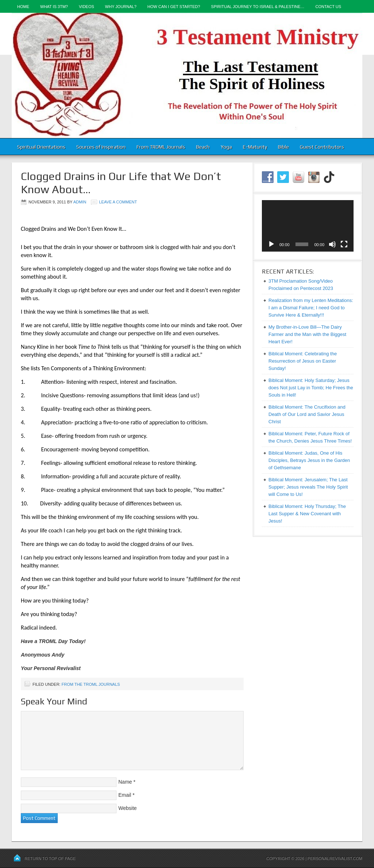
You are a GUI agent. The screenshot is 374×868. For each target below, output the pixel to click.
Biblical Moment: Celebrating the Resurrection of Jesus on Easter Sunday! (303, 361)
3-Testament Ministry (187, 75)
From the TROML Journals (91, 684)
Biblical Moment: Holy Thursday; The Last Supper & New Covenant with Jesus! (307, 514)
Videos (87, 7)
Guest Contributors (322, 147)
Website (127, 808)
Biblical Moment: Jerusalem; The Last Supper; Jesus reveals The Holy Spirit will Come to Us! (308, 487)
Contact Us (329, 7)
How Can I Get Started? (174, 7)
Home (23, 7)
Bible (283, 147)
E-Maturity (255, 147)
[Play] (271, 244)
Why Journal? (121, 7)
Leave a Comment (118, 202)
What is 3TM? (54, 7)
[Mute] (332, 244)
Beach (203, 147)
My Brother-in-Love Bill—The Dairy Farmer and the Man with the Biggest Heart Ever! (307, 334)
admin (80, 202)
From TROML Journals (161, 147)
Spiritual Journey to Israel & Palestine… (258, 7)
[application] (308, 226)
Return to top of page (50, 859)
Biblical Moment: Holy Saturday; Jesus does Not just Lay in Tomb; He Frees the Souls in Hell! (311, 388)
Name (125, 782)
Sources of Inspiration (101, 147)
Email (125, 795)
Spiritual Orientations (41, 147)
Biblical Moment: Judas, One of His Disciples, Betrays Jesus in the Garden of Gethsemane (309, 460)
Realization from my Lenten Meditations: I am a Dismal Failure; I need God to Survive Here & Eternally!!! (311, 308)
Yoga (226, 147)
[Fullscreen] (344, 244)
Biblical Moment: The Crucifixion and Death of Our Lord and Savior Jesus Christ (307, 414)
